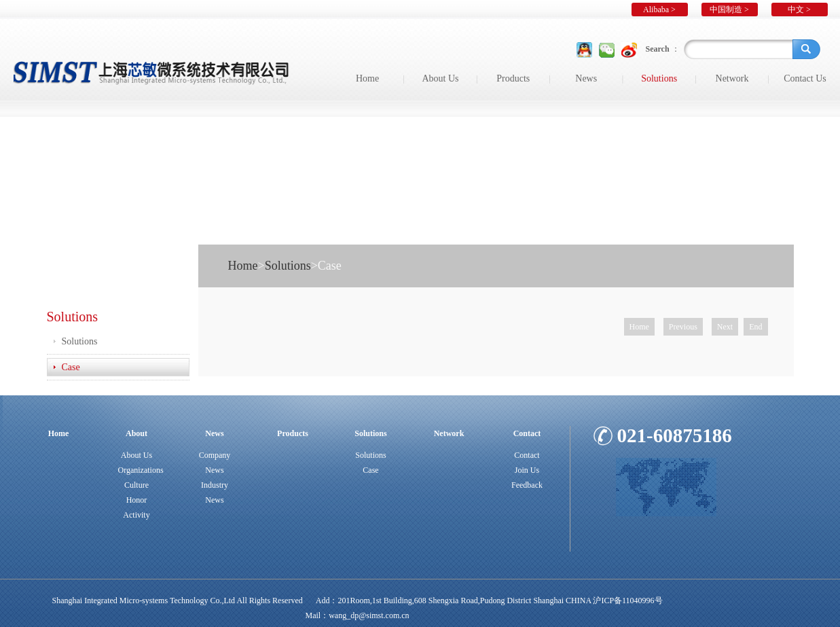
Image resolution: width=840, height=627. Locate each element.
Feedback (527, 485)
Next (725, 327)
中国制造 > (729, 10)
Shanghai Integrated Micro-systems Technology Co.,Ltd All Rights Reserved (178, 601)
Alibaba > (659, 10)
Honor (137, 500)
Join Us (527, 470)
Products (513, 78)
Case (71, 367)
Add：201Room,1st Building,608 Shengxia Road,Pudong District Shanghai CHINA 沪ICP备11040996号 (489, 601)
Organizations (141, 470)
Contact (527, 433)
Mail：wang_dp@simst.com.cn (358, 615)
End (755, 327)
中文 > (799, 10)
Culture (136, 485)
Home (367, 78)
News (586, 78)
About (136, 433)
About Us (440, 78)
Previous (683, 327)
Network (732, 78)
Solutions (659, 78)
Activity (136, 515)
